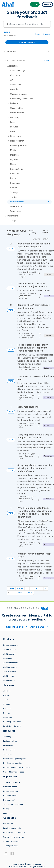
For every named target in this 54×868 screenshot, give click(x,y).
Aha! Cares (8, 717)
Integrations (8, 813)
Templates (8, 754)
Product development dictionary (16, 767)
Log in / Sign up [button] (44, 34)
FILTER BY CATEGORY (15, 61)
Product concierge (11, 791)
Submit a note (9, 824)
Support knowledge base (14, 772)
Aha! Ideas (8, 658)
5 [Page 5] (46, 588)
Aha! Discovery (9, 654)
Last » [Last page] (29, 593)
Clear (47, 61)
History (6, 695)
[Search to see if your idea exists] (28, 24)
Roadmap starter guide (13, 763)
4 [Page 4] (41, 588)
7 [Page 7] (14, 593)
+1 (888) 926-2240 (11, 841)
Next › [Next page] (20, 593)
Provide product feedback (14, 833)
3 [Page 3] (36, 588)
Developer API (9, 800)
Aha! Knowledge (10, 667)
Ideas (7, 32)
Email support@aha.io (12, 828)
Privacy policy (18, 864)
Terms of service (34, 864)
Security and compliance (13, 804)
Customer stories (10, 796)
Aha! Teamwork (10, 672)
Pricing (6, 809)
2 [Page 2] (32, 588)
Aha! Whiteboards (11, 663)
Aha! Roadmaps (10, 650)
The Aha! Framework (12, 782)
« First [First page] (11, 588)
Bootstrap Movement (12, 722)
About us (7, 691)
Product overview (11, 645)
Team (6, 700)
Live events (8, 745)
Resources (10, 35)
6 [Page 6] (9, 593)
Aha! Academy (9, 680)
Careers (7, 704)
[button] (31, 34)
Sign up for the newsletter (14, 837)
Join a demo (39, 627)
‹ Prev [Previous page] (20, 588)
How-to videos (9, 750)
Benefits (7, 713)
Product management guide (15, 759)
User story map (26, 275)
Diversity (7, 708)
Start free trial (17, 627)
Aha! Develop (9, 676)
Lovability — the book (12, 726)
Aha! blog (7, 737)
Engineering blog (10, 741)
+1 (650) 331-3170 (11, 846)
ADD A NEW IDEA (27, 42)
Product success (10, 787)
